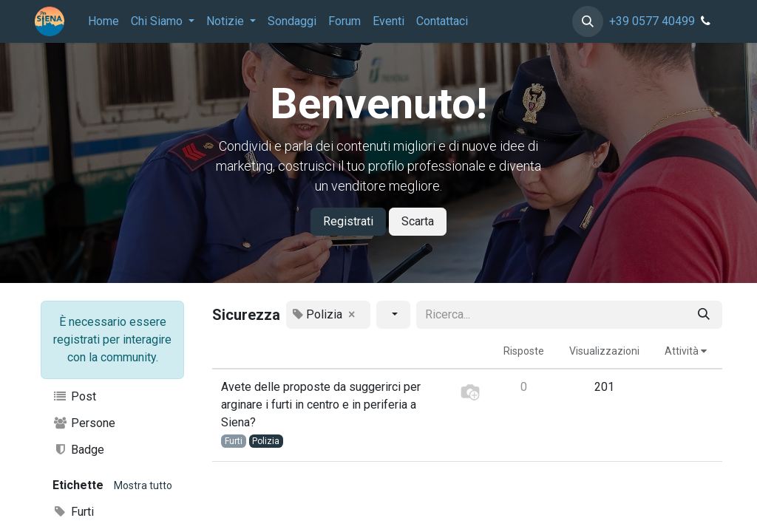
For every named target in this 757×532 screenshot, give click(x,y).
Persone (84, 423)
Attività (686, 351)
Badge (78, 450)
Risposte (524, 351)
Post (74, 396)
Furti (73, 512)
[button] (588, 21)
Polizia (266, 441)
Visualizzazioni (604, 351)
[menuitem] (103, 21)
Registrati (348, 221)
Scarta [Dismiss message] (418, 221)
